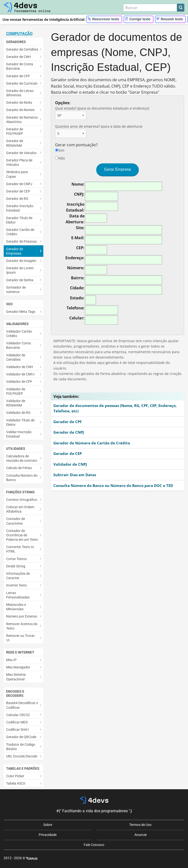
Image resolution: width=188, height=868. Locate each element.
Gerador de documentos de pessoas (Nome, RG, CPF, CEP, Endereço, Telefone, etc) (115, 408)
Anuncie (141, 835)
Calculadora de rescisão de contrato (22, 458)
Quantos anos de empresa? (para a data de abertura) (99, 131)
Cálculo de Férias (19, 468)
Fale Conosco (94, 845)
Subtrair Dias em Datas (75, 475)
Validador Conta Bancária (18, 345)
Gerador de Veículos (21, 153)
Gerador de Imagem (21, 261)
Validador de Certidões (16, 357)
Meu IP (11, 660)
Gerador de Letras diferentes (20, 93)
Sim (60, 150)
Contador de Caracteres (16, 521)
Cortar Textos (16, 559)
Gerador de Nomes (20, 110)
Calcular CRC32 (18, 715)
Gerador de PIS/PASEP (15, 131)
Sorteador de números (16, 290)
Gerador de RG (17, 199)
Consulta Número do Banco (22, 478)
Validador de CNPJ (20, 374)
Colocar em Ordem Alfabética (20, 509)
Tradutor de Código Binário (21, 747)
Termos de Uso (140, 825)
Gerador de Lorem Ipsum (20, 270)
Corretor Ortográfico (22, 500)
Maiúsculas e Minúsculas (16, 607)
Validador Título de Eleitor (20, 422)
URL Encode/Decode (22, 756)
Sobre (48, 825)
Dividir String (16, 566)
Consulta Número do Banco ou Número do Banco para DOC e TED (113, 485)
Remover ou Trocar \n (20, 638)
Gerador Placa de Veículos (19, 162)
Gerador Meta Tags (21, 312)
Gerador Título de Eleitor (19, 220)
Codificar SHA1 (18, 730)
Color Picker (15, 776)
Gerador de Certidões (22, 49)
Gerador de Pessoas (21, 241)
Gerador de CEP (18, 191)
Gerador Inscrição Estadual (20, 208)
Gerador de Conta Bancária (20, 66)
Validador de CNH (20, 367)
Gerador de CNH (18, 57)
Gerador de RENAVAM (15, 143)
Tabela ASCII (16, 783)
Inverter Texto (17, 585)
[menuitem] (23, 49)
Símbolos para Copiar (17, 174)
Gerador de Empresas (15, 251)
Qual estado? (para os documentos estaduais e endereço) (102, 113)
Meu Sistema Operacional (16, 677)
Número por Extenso (22, 616)
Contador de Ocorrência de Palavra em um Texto (22, 535)
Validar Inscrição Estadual (19, 434)
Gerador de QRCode (21, 737)
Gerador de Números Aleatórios (22, 120)
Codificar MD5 (17, 722)
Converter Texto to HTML (20, 549)
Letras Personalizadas (18, 595)
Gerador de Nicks (19, 102)
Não (60, 158)
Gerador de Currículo (22, 83)
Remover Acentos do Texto (22, 626)
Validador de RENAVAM (16, 403)
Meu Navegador (18, 667)
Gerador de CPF (18, 76)
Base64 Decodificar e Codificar (22, 705)
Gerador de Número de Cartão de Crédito (92, 443)
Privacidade (48, 835)
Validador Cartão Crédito (19, 334)
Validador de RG (18, 413)
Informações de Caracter (18, 576)
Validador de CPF (19, 382)
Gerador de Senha (20, 280)
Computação (19, 34)
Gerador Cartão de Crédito (20, 232)
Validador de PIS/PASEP (16, 391)
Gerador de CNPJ (19, 184)
